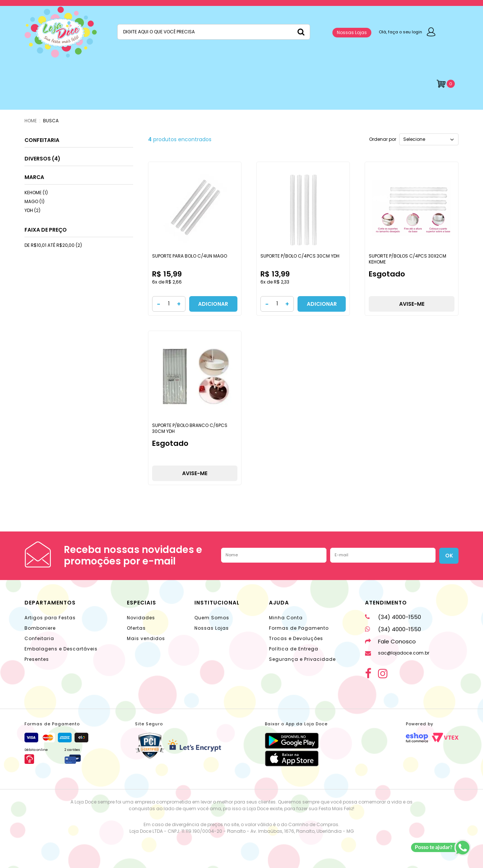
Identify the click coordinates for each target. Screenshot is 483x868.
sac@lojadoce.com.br (397, 653)
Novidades (141, 618)
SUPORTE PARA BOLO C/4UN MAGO (190, 256)
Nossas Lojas (352, 32)
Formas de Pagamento (299, 628)
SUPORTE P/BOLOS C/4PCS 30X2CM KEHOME (408, 259)
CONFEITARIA (42, 140)
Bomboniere (40, 628)
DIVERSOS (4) (42, 159)
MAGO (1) (34, 201)
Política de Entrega (294, 649)
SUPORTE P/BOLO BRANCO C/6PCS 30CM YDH (190, 428)
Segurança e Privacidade (302, 659)
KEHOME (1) (36, 193)
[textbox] (214, 32)
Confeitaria (39, 638)
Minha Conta (286, 618)
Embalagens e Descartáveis (61, 649)
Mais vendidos (146, 638)
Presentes (37, 659)
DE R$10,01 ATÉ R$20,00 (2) (53, 245)
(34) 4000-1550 (393, 617)
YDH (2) (32, 210)
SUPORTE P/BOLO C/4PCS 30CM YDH (300, 256)
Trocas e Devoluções (296, 638)
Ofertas (136, 628)
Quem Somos (212, 618)
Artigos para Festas (50, 618)
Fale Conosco (390, 641)
